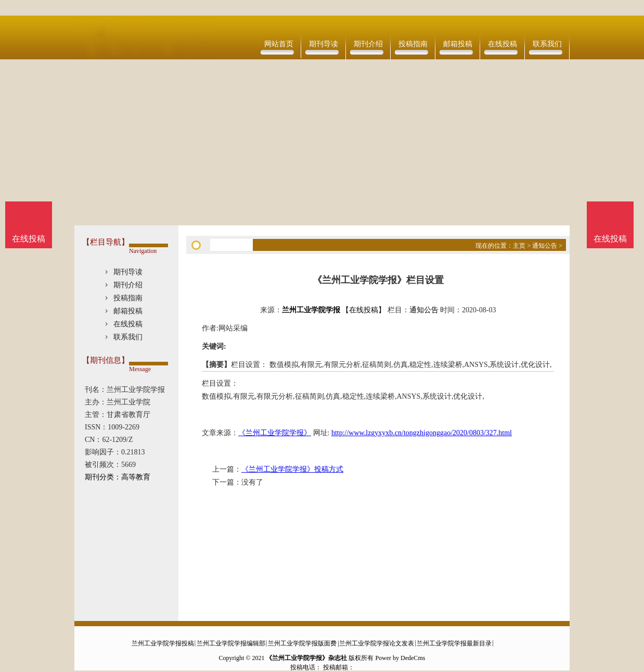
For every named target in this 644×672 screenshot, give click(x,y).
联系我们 (547, 44)
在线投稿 (503, 44)
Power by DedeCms (400, 658)
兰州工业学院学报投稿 (163, 643)
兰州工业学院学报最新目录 (454, 643)
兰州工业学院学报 (311, 310)
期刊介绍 (368, 44)
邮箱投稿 (458, 44)
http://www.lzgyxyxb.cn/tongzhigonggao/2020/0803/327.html (422, 433)
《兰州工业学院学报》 (275, 433)
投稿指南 (413, 44)
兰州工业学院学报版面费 (302, 643)
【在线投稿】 (364, 310)
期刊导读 (324, 44)
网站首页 (279, 44)
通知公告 (545, 246)
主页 (519, 246)
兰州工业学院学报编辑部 (231, 643)
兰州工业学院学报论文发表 (377, 643)
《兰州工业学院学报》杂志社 (306, 658)
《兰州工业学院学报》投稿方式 (292, 469)
